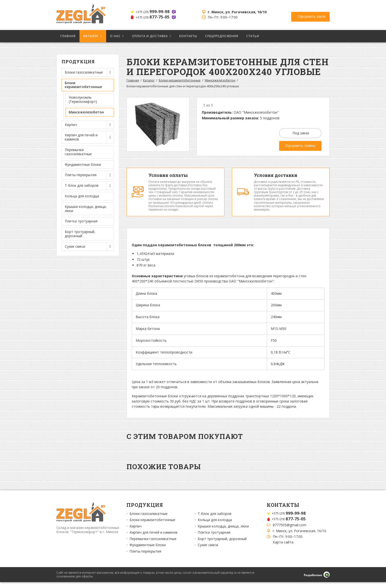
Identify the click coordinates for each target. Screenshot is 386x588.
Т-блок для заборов (215, 519)
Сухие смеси (208, 551)
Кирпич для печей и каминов (153, 538)
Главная (68, 36)
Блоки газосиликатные (149, 519)
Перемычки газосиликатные (78, 152)
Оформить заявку (300, 146)
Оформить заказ (312, 15)
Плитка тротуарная (81, 221)
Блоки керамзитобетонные (180, 80)
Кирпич (136, 532)
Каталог (91, 36)
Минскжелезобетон (86, 112)
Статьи (253, 36)
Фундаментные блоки (83, 164)
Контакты (188, 36)
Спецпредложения (222, 36)
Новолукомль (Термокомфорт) (83, 99)
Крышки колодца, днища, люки (86, 209)
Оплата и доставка (150, 36)
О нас (115, 36)
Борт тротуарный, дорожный (80, 234)
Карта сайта (283, 548)
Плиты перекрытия (145, 557)
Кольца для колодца (82, 196)
